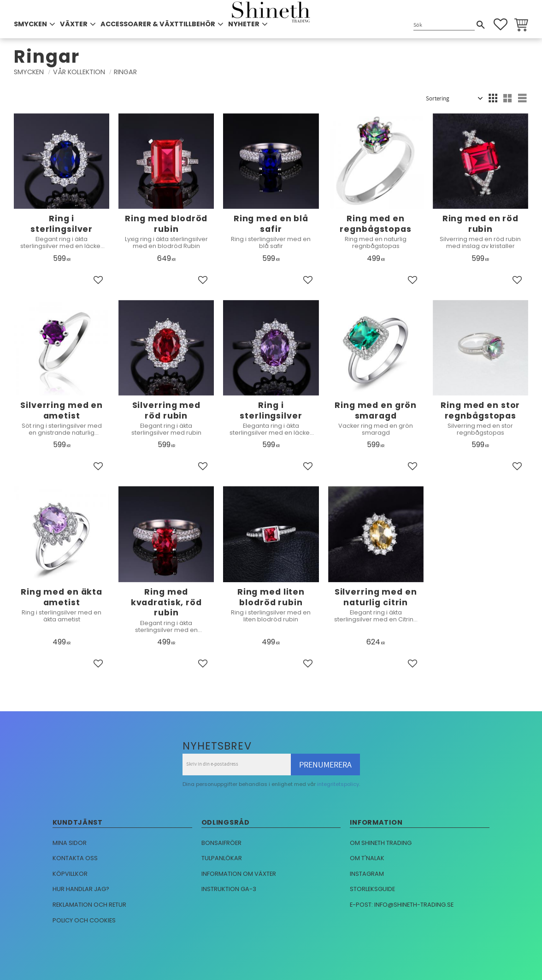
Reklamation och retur (89, 905)
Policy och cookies (84, 920)
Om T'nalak (367, 858)
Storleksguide (372, 889)
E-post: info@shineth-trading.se (402, 905)
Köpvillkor (70, 874)
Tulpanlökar (222, 858)
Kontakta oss (75, 858)
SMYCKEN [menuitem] (30, 24)
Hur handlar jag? (81, 889)
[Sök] (481, 25)
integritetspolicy (338, 784)
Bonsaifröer (221, 843)
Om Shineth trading (381, 843)
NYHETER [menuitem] (244, 24)
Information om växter (239, 874)
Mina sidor (70, 843)
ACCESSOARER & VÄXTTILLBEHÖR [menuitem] (158, 24)
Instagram (367, 874)
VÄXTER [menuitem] (74, 24)
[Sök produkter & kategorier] (444, 25)
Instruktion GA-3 (229, 889)
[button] (501, 24)
